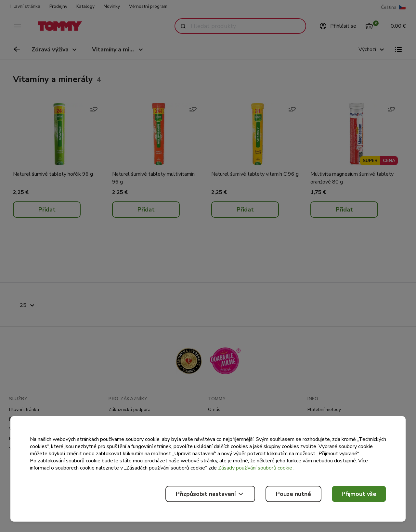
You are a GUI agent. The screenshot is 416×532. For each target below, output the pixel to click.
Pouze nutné (293, 494)
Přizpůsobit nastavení (210, 494)
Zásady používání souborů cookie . (256, 468)
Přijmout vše (359, 494)
